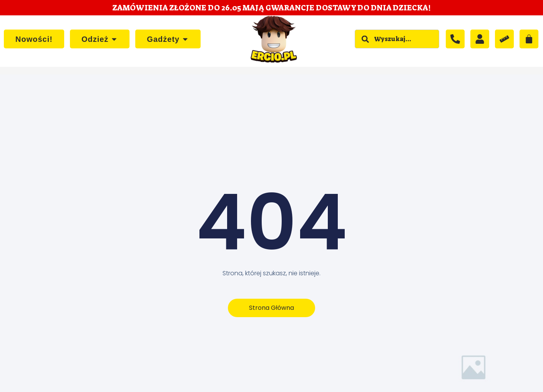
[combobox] (397, 39)
